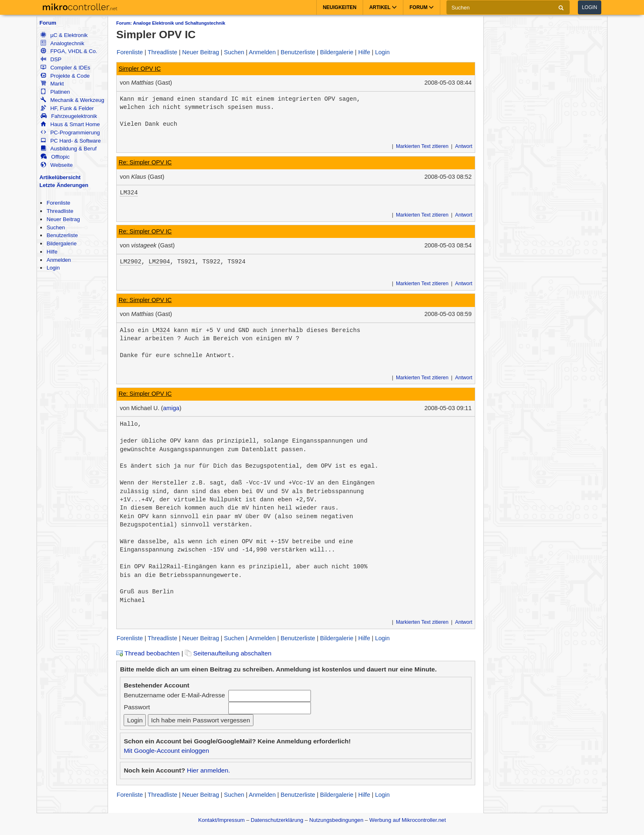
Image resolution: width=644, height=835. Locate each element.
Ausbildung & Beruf (69, 149)
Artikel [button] (383, 7)
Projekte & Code (65, 76)
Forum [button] (422, 7)
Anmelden (59, 260)
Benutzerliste (62, 235)
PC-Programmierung (70, 133)
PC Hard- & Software (71, 141)
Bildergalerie (61, 243)
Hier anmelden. (208, 770)
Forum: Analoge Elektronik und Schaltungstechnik (171, 23)
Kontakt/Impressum (221, 820)
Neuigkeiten (340, 7)
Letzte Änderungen (64, 185)
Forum (48, 23)
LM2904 (159, 262)
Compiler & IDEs (65, 68)
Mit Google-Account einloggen (166, 751)
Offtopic (55, 157)
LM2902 (131, 262)
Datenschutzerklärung (277, 820)
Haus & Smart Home (70, 124)
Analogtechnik (62, 43)
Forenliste (58, 203)
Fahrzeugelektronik (69, 116)
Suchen (56, 227)
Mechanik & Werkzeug (72, 100)
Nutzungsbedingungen (336, 820)
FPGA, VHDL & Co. (69, 51)
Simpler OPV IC (140, 69)
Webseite (57, 165)
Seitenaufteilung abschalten (228, 653)
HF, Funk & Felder (67, 108)
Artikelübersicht (60, 177)
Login (590, 7)
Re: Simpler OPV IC (145, 162)
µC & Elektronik (64, 35)
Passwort (137, 707)
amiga (171, 408)
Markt (52, 84)
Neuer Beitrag (63, 219)
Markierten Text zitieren (422, 146)
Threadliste (60, 211)
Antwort (464, 146)
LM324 (129, 193)
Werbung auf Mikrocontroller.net (407, 820)
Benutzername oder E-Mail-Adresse (174, 695)
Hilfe (52, 252)
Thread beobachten (148, 653)
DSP (51, 59)
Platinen (55, 92)
